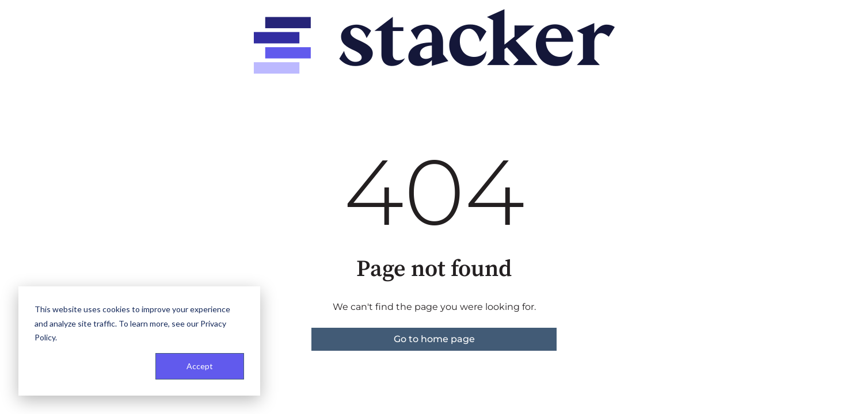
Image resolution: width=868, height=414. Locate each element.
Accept (200, 366)
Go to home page (434, 339)
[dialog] (139, 341)
